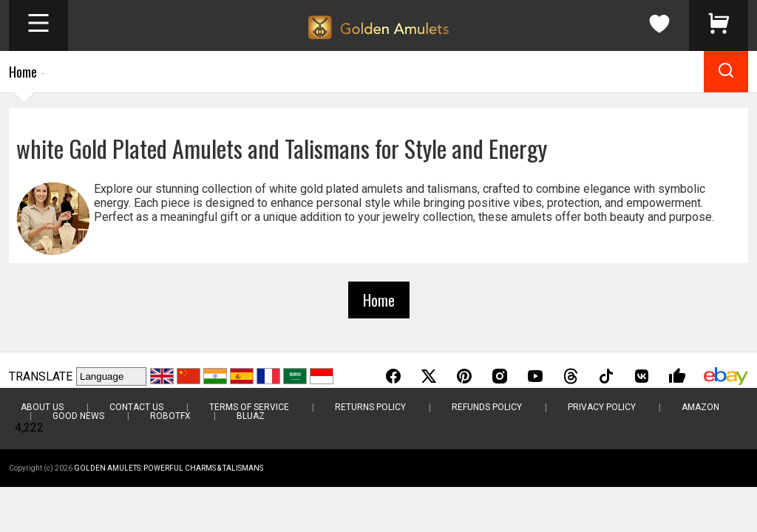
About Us (42, 407)
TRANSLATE (41, 376)
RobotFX (170, 416)
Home (23, 72)
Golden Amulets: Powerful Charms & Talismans (169, 468)
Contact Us (136, 407)
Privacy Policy (602, 407)
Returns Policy (370, 407)
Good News (78, 416)
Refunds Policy (487, 407)
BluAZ (251, 416)
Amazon (700, 407)
